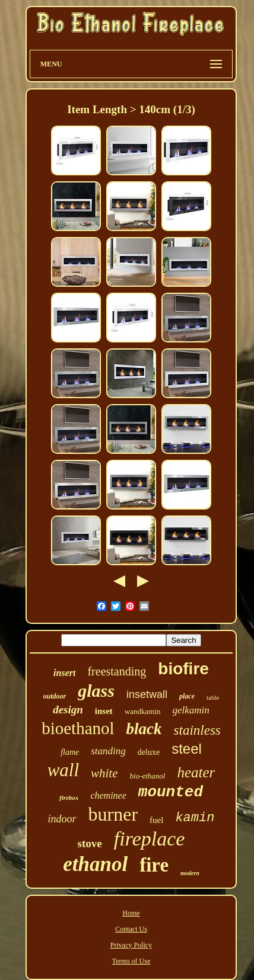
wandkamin (143, 711)
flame (70, 752)
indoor (62, 819)
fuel (156, 820)
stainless (197, 730)
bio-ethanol (148, 776)
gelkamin (191, 710)
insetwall (147, 694)
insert (64, 673)
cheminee (108, 795)
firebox (69, 798)
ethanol (95, 864)
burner (113, 814)
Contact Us (131, 929)
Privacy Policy (131, 945)
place (187, 696)
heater (196, 772)
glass (96, 691)
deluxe (149, 752)
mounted (171, 792)
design (68, 710)
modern (190, 873)
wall (63, 770)
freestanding (117, 671)
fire (154, 865)
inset (104, 711)
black (144, 729)
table (213, 697)
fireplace (150, 839)
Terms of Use (131, 961)
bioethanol (78, 728)
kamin (195, 818)
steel (187, 749)
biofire (183, 669)
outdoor (55, 696)
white (104, 773)
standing (108, 751)
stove (90, 843)
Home (131, 913)
